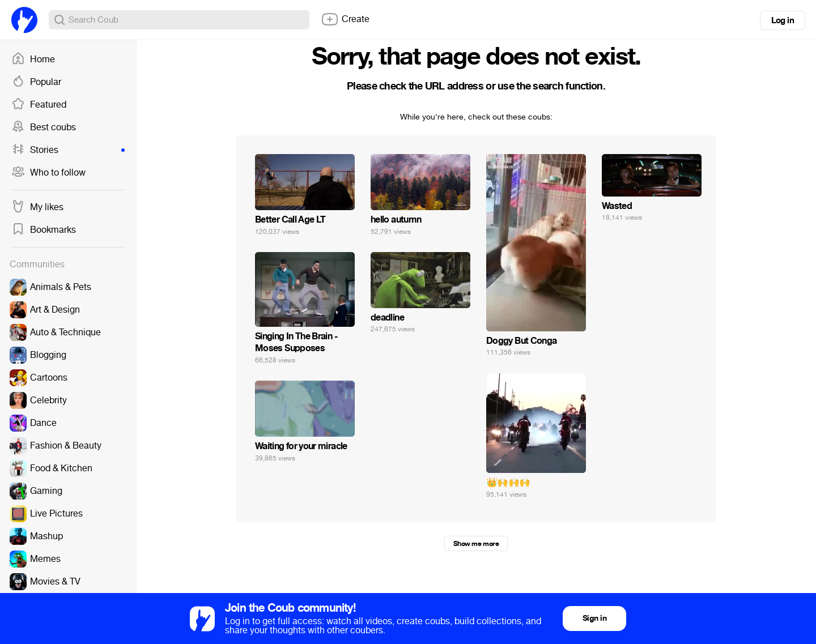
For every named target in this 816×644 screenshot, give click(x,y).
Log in (783, 20)
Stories (68, 150)
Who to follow (48, 173)
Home (33, 59)
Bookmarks (44, 230)
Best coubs (44, 127)
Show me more (476, 544)
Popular (36, 82)
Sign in (594, 618)
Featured (39, 105)
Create (345, 19)
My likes (37, 207)
